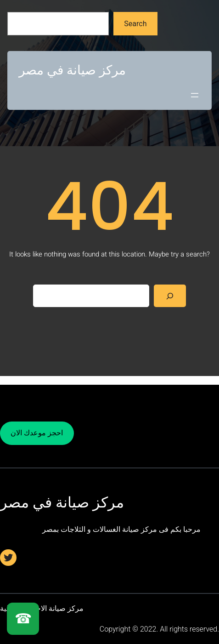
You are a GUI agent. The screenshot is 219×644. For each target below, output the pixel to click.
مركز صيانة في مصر (72, 70)
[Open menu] (195, 95)
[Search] (170, 296)
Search (135, 24)
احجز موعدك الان (37, 433)
